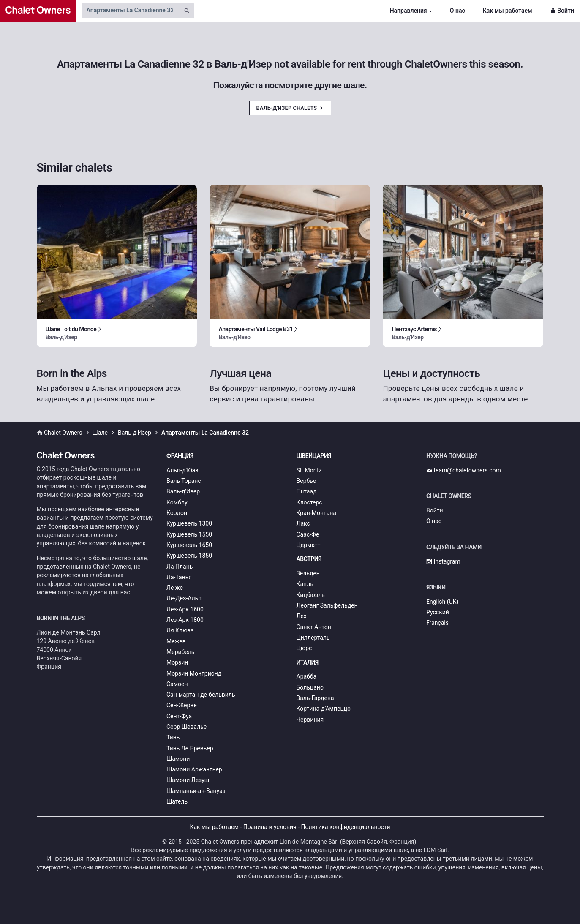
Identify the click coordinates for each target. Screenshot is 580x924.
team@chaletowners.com (464, 470)
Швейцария (314, 456)
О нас (457, 11)
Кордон (177, 513)
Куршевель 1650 (189, 545)
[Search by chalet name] (130, 11)
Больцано (310, 687)
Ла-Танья (179, 577)
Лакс (303, 523)
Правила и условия (270, 827)
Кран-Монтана (316, 513)
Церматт (309, 545)
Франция (180, 456)
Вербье (306, 481)
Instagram (443, 561)
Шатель (177, 801)
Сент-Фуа (179, 716)
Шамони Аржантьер (194, 769)
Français (437, 623)
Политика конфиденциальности (346, 827)
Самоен (177, 684)
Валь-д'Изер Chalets (290, 108)
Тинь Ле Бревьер (190, 748)
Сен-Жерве (182, 705)
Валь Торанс (184, 481)
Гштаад (307, 491)
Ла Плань (180, 567)
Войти (562, 11)
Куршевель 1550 (189, 534)
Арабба (307, 676)
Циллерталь (313, 638)
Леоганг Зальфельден (327, 605)
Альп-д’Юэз (182, 470)
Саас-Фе (308, 534)
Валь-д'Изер (183, 491)
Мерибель (180, 652)
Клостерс (309, 502)
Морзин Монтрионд (194, 673)
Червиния (310, 720)
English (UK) (442, 602)
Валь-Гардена (315, 698)
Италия (308, 662)
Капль (305, 584)
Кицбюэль (311, 595)
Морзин (177, 662)
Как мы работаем (508, 11)
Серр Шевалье (187, 727)
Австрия (309, 559)
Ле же (175, 588)
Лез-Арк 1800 (185, 620)
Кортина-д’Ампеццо (324, 709)
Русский (438, 612)
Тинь (173, 737)
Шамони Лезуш (188, 780)
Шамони (178, 759)
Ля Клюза (180, 630)
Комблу (177, 502)
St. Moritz (309, 470)
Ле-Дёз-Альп (184, 598)
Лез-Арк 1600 (185, 609)
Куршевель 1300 (189, 523)
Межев (176, 641)
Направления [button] (408, 11)
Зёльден (308, 573)
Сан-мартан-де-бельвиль (201, 695)
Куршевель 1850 (189, 556)
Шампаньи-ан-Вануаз (196, 791)
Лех (302, 616)
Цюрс (304, 648)
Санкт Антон (314, 627)
